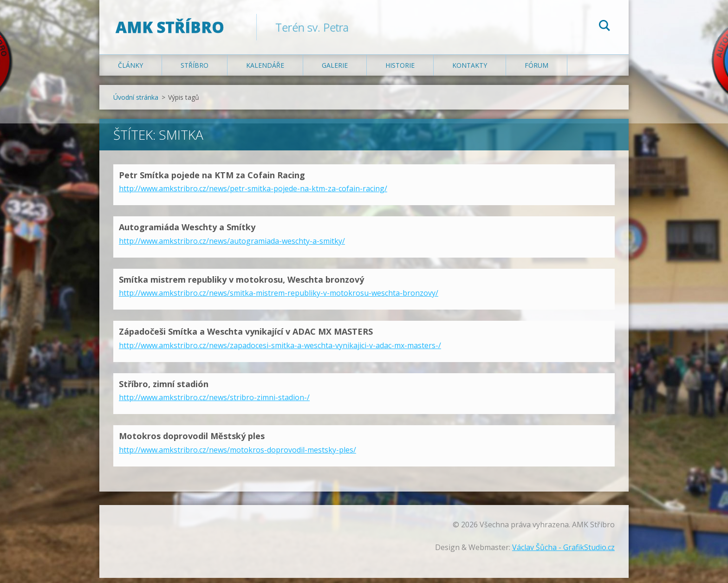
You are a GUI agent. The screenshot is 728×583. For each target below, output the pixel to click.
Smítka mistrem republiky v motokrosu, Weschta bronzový (241, 285)
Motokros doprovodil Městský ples (192, 441)
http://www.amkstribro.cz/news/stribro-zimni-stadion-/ (214, 402)
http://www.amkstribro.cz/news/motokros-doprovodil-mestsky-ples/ (237, 455)
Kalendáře (265, 70)
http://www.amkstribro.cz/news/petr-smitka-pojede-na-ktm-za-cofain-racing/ (253, 194)
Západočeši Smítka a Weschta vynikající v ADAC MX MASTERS (246, 337)
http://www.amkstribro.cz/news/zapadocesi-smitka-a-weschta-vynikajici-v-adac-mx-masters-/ (280, 350)
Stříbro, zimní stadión (164, 389)
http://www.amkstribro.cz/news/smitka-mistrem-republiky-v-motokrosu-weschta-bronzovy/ (279, 298)
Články (130, 70)
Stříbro (195, 70)
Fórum (536, 70)
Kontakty (470, 70)
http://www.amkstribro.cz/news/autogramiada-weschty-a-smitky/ (232, 246)
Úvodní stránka (136, 102)
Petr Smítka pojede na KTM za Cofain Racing (212, 180)
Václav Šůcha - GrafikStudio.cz (563, 552)
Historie (400, 70)
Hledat (604, 27)
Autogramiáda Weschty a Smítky (187, 232)
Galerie (335, 70)
